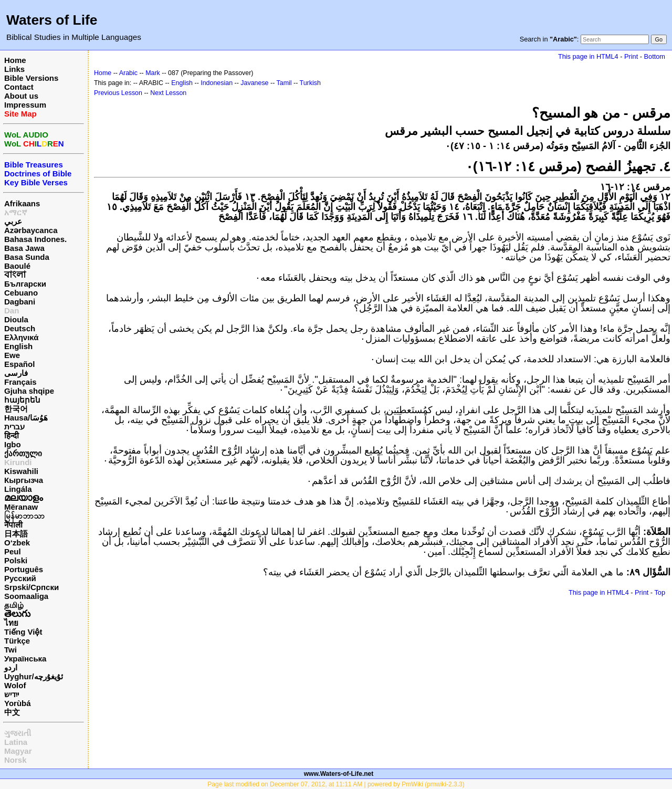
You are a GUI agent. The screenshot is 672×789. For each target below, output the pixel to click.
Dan (12, 311)
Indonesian (217, 83)
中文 (12, 712)
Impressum (25, 105)
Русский (20, 578)
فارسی (16, 373)
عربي (13, 221)
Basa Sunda (27, 257)
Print (631, 56)
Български (25, 284)
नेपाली (13, 525)
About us (21, 96)
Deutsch (20, 328)
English (18, 346)
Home (15, 60)
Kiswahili (21, 471)
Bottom (655, 56)
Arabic (128, 73)
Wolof (15, 685)
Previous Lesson (118, 93)
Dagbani (20, 302)
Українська (25, 659)
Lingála (18, 489)
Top (660, 592)
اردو (11, 667)
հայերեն (22, 400)
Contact (19, 87)
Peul (13, 551)
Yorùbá (18, 703)
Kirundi (18, 462)
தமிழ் (14, 605)
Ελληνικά (21, 337)
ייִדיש (12, 694)
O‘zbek (17, 543)
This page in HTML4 (588, 56)
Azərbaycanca (31, 230)
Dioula (16, 319)
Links (14, 69)
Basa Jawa (24, 248)
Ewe (12, 355)
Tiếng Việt (23, 632)
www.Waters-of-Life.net (339, 774)
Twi (10, 650)
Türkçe (17, 641)
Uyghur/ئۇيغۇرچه (34, 676)
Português (24, 569)
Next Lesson (168, 93)
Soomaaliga (26, 596)
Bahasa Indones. (35, 239)
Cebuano (21, 293)
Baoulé (17, 266)
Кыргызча (24, 480)
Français (20, 382)
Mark (153, 73)
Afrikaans (22, 203)
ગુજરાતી (18, 733)
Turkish (310, 83)
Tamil (284, 83)
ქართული (23, 453)
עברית (14, 427)
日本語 (16, 534)
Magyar (18, 751)
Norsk (15, 760)
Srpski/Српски (31, 587)
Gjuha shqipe (29, 391)
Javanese (254, 83)
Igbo (13, 444)
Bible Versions (31, 78)
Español (19, 364)
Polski (16, 560)
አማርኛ (16, 212)
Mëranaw (21, 507)
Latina (16, 742)
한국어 (16, 409)
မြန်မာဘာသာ (24, 516)
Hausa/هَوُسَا (26, 418)
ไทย (11, 623)
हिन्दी (12, 435)
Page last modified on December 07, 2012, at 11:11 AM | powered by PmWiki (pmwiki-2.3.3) (336, 784)
